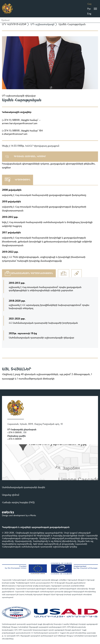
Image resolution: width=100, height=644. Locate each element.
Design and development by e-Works (19, 515)
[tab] (29, 273)
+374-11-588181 (15, 432)
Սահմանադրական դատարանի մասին (24, 487)
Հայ (89, 4)
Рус (89, 9)
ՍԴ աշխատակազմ (42, 24)
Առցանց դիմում (11, 495)
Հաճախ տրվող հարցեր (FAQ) (18, 502)
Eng (89, 13)
